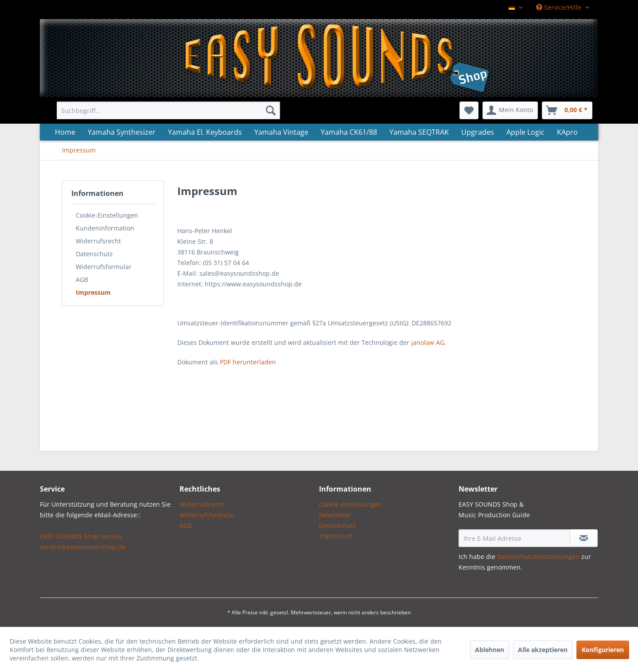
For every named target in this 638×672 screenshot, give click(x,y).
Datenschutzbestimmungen (538, 557)
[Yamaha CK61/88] (349, 132)
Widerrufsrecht (98, 241)
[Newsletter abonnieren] (584, 538)
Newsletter (335, 515)
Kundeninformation (105, 228)
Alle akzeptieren (543, 650)
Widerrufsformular (104, 267)
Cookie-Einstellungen (107, 215)
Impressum (93, 292)
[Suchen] (271, 110)
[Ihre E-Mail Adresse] (514, 538)
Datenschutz (94, 254)
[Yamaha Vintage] (281, 132)
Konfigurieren (603, 650)
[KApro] (567, 132)
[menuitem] (168, 110)
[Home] (65, 132)
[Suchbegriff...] (168, 110)
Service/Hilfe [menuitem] (560, 7)
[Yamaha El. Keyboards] (205, 132)
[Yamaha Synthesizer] (122, 132)
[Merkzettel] (469, 110)
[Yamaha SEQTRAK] (419, 132)
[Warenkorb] (567, 110)
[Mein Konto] (510, 110)
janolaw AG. (429, 342)
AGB (82, 279)
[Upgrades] (478, 132)
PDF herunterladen (248, 362)
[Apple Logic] (525, 132)
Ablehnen (490, 650)
